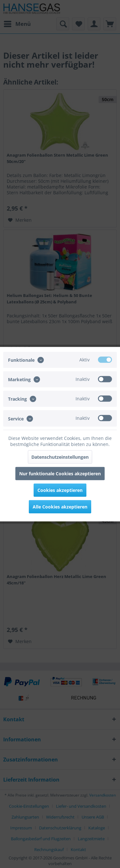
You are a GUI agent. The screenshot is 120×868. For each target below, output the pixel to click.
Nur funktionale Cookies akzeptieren (60, 473)
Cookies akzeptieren (60, 490)
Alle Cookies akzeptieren (60, 506)
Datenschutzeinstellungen (60, 457)
